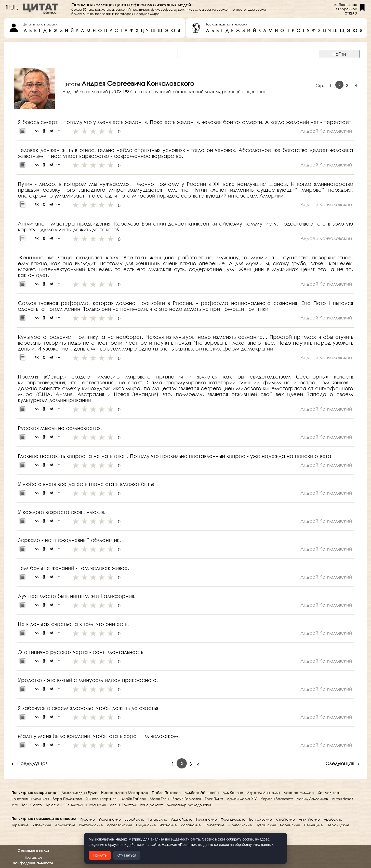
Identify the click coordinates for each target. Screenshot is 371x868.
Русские (87, 819)
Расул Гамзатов (187, 799)
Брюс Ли (54, 805)
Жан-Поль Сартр (27, 805)
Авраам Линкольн (263, 793)
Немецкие (313, 825)
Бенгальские (261, 819)
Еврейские (134, 819)
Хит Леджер (328, 793)
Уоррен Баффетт (277, 799)
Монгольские (240, 825)
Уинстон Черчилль (102, 799)
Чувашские (266, 825)
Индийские (146, 825)
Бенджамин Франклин (86, 805)
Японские (168, 825)
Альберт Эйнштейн (202, 793)
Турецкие (20, 825)
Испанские (191, 825)
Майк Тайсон (134, 799)
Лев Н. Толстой (123, 805)
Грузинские (207, 819)
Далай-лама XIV (242, 799)
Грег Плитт (214, 799)
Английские (309, 819)
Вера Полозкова (68, 799)
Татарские (158, 819)
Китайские (285, 819)
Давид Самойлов (312, 799)
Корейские (290, 825)
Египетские (215, 825)
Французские (233, 819)
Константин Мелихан (30, 799)
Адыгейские (182, 819)
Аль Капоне (233, 793)
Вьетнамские (91, 825)
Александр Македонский (189, 805)
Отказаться (127, 855)
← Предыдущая (29, 763)
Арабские (333, 819)
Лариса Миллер (299, 793)
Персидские (338, 825)
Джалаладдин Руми (79, 793)
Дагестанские (120, 825)
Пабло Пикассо (166, 793)
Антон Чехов (342, 799)
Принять (100, 855)
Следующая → (342, 763)
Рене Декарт (151, 805)
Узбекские (42, 825)
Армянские (65, 825)
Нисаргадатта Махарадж (125, 793)
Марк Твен (159, 799)
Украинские (110, 819)
